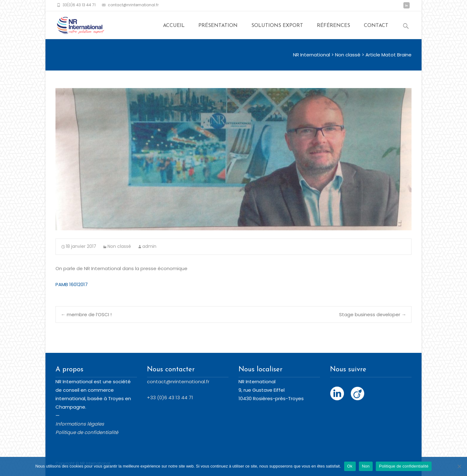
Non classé (119, 246)
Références (333, 28)
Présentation (218, 28)
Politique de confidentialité (404, 466)
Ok (350, 466)
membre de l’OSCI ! (86, 314)
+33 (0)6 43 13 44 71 (170, 398)
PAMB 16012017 (72, 284)
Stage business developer (373, 314)
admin (149, 246)
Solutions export (277, 28)
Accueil (174, 28)
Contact (376, 28)
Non (366, 466)
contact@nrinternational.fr (178, 382)
